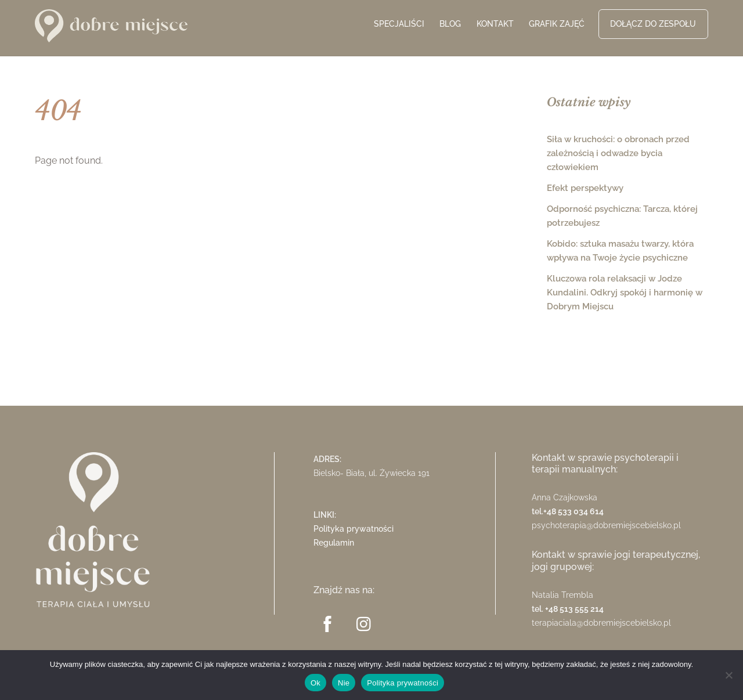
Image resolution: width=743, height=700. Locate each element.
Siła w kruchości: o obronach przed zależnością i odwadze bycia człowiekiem (618, 153)
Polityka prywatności (354, 528)
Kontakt (495, 24)
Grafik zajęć (557, 24)
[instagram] (367, 624)
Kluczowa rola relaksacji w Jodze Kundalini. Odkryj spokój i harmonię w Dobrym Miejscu (625, 293)
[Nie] (728, 675)
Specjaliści (399, 24)
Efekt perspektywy (585, 188)
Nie (344, 683)
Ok (315, 683)
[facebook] (329, 624)
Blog (450, 24)
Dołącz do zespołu (653, 24)
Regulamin (334, 542)
